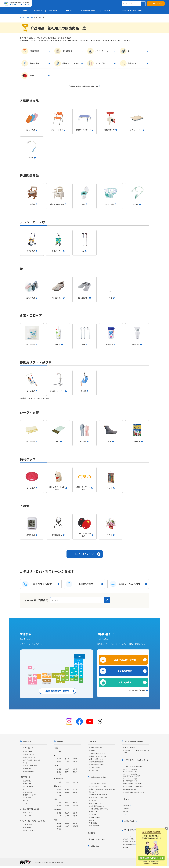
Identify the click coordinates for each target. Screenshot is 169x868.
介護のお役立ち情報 (98, 777)
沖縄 (30, 667)
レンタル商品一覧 (27, 748)
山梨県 (59, 775)
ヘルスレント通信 (94, 817)
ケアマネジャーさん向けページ (136, 760)
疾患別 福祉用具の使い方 (97, 806)
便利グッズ (27, 800)
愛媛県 (75, 816)
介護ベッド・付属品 (29, 754)
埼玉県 (75, 769)
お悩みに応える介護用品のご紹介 (99, 809)
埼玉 (76, 674)
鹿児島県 (76, 826)
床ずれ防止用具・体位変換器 (32, 760)
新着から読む (93, 823)
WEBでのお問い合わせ (125, 660)
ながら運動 (92, 800)
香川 (49, 680)
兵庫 (54, 675)
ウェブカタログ (28, 812)
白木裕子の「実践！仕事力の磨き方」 (134, 784)
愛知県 (75, 792)
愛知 (67, 679)
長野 (72, 673)
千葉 (81, 681)
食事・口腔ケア (28, 792)
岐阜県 (59, 792)
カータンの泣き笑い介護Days (98, 783)
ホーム (22, 17)
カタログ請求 (125, 682)
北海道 (80, 656)
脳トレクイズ (93, 792)
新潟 (74, 669)
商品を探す (30, 17)
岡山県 (67, 813)
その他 (25, 803)
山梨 (72, 677)
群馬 (76, 671)
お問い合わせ (158, 3)
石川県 (67, 790)
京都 (60, 674)
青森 (79, 661)
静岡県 (67, 792)
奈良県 (67, 805)
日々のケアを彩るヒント (130, 780)
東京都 (59, 782)
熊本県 (75, 823)
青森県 (59, 759)
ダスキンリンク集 (128, 839)
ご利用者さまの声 (94, 767)
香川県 (67, 816)
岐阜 (67, 675)
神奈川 (76, 679)
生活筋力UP (93, 814)
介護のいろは (93, 812)
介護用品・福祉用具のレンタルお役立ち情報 (102, 789)
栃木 (81, 671)
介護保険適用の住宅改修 (96, 762)
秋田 (76, 663)
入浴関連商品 (27, 781)
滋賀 (63, 677)
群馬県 (59, 772)
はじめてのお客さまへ (96, 748)
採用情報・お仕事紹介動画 (97, 839)
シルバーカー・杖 (28, 786)
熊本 (30, 681)
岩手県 (67, 759)
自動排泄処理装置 (28, 771)
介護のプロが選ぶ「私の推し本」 (99, 795)
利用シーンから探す (29, 830)
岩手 (81, 663)
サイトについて (130, 830)
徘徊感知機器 (27, 768)
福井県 (75, 790)
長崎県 (67, 823)
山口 (39, 677)
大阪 (58, 677)
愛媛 (45, 680)
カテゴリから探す (28, 824)
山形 (76, 666)
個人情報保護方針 (128, 844)
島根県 (59, 813)
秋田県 (59, 762)
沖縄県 (59, 829)
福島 (81, 669)
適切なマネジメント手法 (130, 770)
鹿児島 (32, 683)
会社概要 (126, 847)
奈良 (58, 679)
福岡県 (59, 823)
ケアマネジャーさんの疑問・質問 (133, 786)
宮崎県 (67, 826)
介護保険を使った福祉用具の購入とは (83, 86)
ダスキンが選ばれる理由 (96, 765)
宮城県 (75, 759)
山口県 (59, 816)
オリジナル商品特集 (129, 748)
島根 (45, 674)
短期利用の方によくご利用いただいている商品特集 (136, 751)
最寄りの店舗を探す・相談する (57, 691)
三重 (63, 679)
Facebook (126, 808)
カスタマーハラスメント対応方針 (133, 842)
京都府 (67, 803)
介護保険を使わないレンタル (98, 756)
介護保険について (94, 751)
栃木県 (67, 769)
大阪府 (75, 803)
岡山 (49, 677)
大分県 (59, 826)
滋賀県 (59, 803)
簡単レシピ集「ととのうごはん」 (99, 798)
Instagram (126, 805)
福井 (63, 671)
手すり (25, 763)
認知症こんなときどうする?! (97, 786)
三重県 (59, 795)
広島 (45, 677)
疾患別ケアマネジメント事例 (132, 775)
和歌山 (60, 682)
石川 (67, 671)
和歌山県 (76, 805)
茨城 (81, 675)
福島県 (75, 762)
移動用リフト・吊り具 (30, 795)
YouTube (126, 811)
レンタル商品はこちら (84, 554)
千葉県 (67, 782)
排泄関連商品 (27, 784)
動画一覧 (92, 820)
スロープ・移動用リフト (30, 766)
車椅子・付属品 (28, 752)
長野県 (67, 772)
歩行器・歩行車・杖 (29, 757)
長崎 (30, 678)
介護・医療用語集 (94, 826)
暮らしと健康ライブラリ (96, 803)
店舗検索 (60, 741)
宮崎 (35, 681)
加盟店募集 (95, 846)
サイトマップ (127, 836)
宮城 (81, 666)
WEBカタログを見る (137, 690)
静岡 (72, 679)
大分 (35, 678)
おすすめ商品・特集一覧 (134, 741)
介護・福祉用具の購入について (98, 759)
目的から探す (27, 827)
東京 (76, 677)
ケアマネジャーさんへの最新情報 (133, 766)
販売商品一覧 (26, 777)
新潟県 (75, 772)
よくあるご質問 (125, 671)
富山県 (59, 790)
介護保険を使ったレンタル (97, 753)
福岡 (35, 675)
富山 (67, 669)
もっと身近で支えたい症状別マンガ (134, 792)
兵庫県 (59, 805)
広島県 (75, 813)
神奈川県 (76, 782)
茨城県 (59, 769)
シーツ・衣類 (27, 798)
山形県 (67, 762)
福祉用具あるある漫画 (130, 789)
